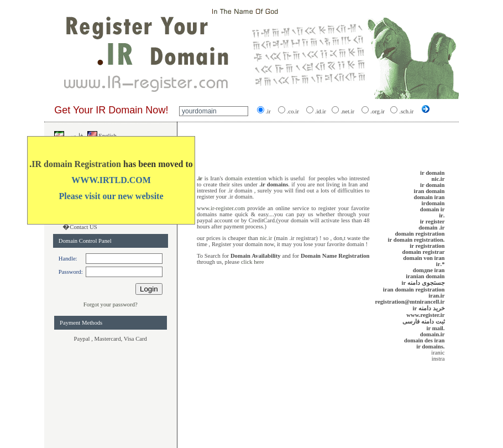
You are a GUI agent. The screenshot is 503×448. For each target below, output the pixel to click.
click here (253, 262)
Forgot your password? (111, 304)
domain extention (246, 178)
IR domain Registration (76, 164)
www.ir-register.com (221, 208)
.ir (200, 178)
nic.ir (267, 238)
